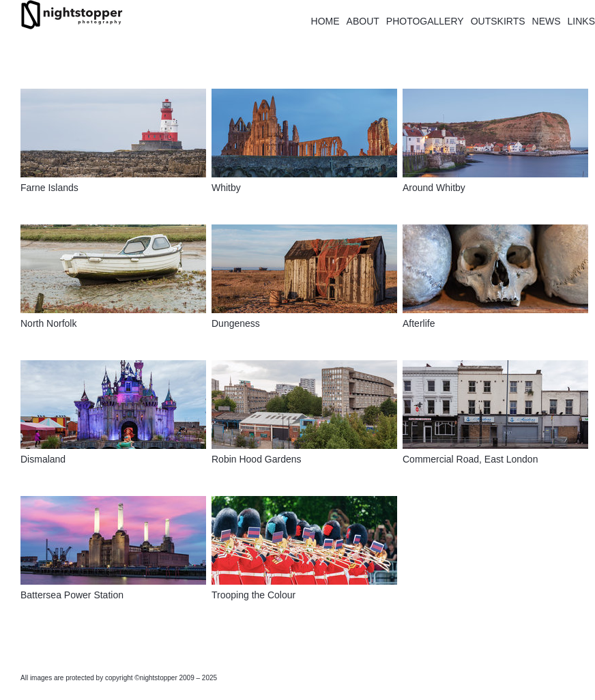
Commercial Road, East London (470, 459)
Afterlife (419, 323)
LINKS (581, 21)
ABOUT (363, 21)
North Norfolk (48, 323)
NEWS (547, 21)
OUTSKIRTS (498, 21)
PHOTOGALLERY (425, 21)
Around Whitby (434, 188)
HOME (325, 21)
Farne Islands (49, 188)
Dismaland (43, 459)
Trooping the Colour (253, 595)
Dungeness (236, 323)
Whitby (226, 188)
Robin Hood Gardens (257, 459)
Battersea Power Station (72, 595)
